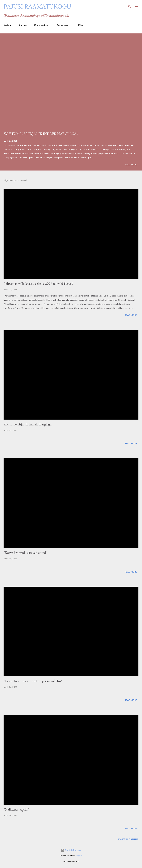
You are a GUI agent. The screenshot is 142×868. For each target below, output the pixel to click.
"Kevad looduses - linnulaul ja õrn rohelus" (33, 681)
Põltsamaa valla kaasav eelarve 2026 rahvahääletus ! (38, 283)
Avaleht (7, 25)
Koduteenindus (42, 25)
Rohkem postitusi (128, 839)
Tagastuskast (64, 25)
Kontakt (23, 25)
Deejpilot (79, 856)
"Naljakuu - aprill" (16, 809)
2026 (80, 25)
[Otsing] (130, 5)
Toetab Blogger (71, 850)
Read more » (132, 165)
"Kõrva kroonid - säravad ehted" (25, 553)
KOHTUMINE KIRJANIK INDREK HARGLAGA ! (41, 134)
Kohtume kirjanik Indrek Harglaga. (28, 424)
